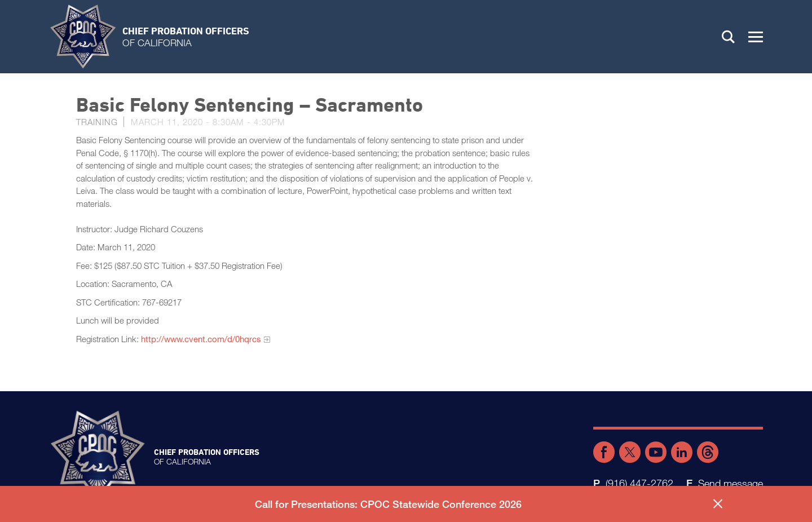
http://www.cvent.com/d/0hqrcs (201, 339)
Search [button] (729, 37)
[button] (756, 37)
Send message (731, 483)
